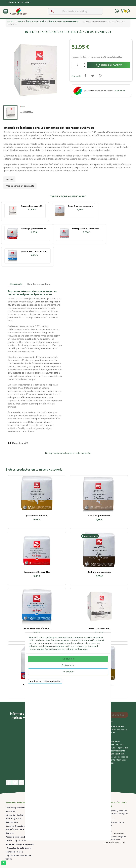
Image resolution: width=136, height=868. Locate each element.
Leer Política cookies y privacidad (45, 681)
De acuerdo (68, 659)
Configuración (68, 665)
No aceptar (68, 672)
